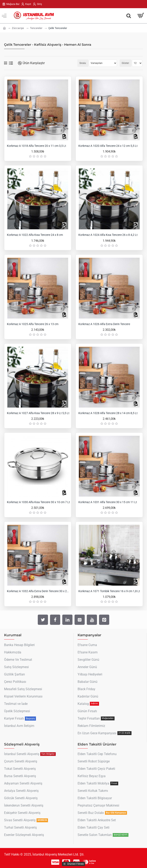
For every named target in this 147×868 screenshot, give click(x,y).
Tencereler (36, 28)
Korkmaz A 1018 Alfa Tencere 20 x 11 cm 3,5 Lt (37, 146)
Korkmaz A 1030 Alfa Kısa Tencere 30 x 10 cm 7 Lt (38, 502)
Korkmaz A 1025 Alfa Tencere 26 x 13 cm (33, 324)
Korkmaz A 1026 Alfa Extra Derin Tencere (104, 324)
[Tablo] (6, 63)
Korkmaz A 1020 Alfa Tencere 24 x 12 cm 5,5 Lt (108, 146)
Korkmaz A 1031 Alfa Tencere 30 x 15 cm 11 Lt (108, 502)
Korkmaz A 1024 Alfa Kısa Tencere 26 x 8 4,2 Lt (108, 235)
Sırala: (83, 63)
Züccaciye (18, 28)
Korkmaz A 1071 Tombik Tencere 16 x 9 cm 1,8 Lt (109, 591)
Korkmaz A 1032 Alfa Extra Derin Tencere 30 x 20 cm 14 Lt (39, 591)
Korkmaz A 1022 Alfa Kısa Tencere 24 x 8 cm (35, 235)
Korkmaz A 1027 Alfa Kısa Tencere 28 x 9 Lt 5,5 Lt (38, 413)
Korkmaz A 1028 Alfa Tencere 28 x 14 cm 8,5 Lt (108, 413)
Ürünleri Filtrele (76, 864)
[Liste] (11, 63)
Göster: (126, 63)
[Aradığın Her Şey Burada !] (129, 16)
